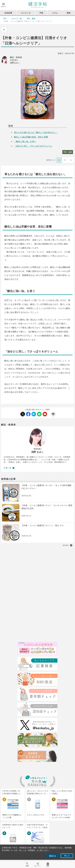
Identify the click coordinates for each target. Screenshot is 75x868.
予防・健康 (31, 19)
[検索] (37, 664)
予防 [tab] (41, 13)
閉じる (67, 856)
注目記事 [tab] (8, 13)
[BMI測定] (37, 679)
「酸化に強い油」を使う (25, 141)
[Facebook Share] (28, 414)
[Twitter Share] (23, 414)
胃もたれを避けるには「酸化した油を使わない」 (36, 132)
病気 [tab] (69, 13)
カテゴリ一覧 (17, 19)
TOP (5, 19)
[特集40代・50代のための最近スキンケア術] (37, 740)
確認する (53, 856)
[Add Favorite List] (53, 414)
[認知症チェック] (37, 710)
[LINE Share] (39, 414)
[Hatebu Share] (34, 414)
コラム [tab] (55, 13)
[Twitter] (37, 725)
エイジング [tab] (26, 13)
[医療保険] (37, 649)
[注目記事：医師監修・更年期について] (37, 756)
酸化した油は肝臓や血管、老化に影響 (31, 137)
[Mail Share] (45, 414)
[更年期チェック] (37, 695)
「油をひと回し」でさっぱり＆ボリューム (33, 146)
